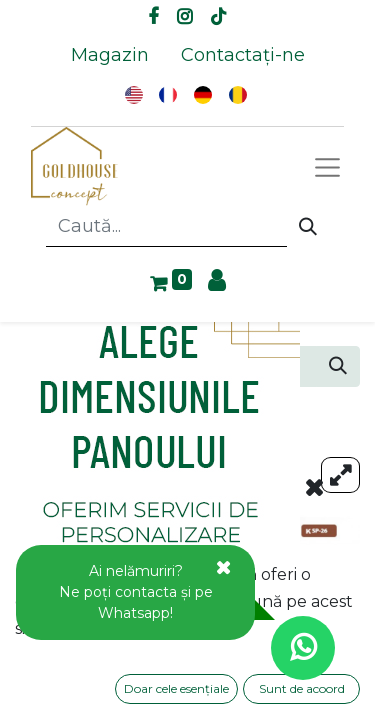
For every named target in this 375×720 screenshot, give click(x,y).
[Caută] (308, 227)
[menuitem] (110, 55)
